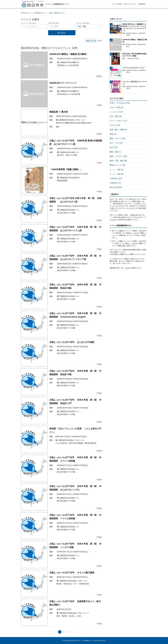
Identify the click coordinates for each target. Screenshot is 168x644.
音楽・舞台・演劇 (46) (118, 130)
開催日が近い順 (91, 41)
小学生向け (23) (116, 178)
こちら (113, 220)
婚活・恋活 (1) (115, 152)
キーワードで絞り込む (28, 23)
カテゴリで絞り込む (83, 23)
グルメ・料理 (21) (117, 107)
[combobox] (62, 26)
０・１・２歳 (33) (117, 169)
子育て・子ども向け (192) (120, 103)
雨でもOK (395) (116, 187)
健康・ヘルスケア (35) (118, 156)
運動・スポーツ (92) (117, 138)
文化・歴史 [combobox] (82, 26)
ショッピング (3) (116, 112)
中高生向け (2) (115, 183)
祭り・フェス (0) (116, 143)
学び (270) (114, 147)
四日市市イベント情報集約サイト (34, 13)
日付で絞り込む (54, 23)
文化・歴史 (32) (116, 116)
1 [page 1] (60, 632)
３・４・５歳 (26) (117, 174)
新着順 (100, 41)
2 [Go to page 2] (64, 632)
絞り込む (62, 33)
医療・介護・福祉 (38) (118, 161)
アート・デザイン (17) (118, 121)
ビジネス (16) (115, 125)
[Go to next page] (68, 632)
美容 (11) (113, 134)
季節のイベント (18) (117, 165)
